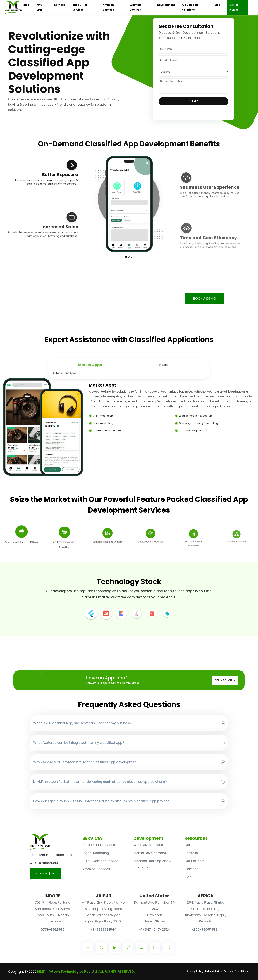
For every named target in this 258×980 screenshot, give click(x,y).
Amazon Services (96, 869)
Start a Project (45, 874)
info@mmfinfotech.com (51, 855)
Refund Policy (213, 971)
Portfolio (191, 853)
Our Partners (195, 861)
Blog (188, 877)
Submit (194, 101)
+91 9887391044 (104, 929)
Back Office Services (99, 845)
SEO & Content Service (100, 861)
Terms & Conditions (236, 971)
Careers (191, 845)
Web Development (148, 845)
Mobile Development (150, 853)
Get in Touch (225, 680)
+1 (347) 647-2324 (155, 929)
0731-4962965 (52, 929)
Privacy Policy (195, 971)
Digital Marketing (96, 853)
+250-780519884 (206, 929)
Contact (191, 869)
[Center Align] (88, 948)
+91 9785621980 (44, 863)
